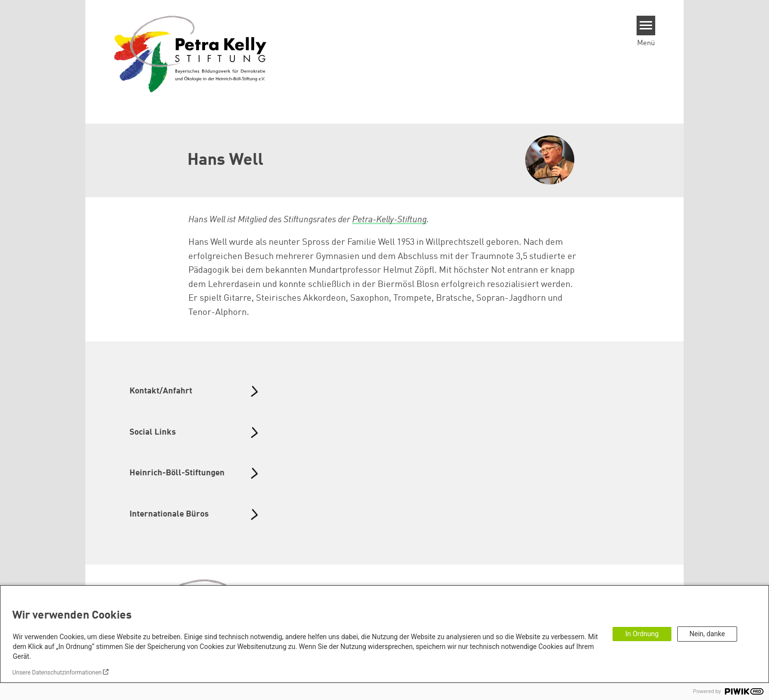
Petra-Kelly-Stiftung (389, 220)
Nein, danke (707, 634)
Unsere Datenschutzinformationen (57, 673)
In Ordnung (642, 634)
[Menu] (646, 26)
